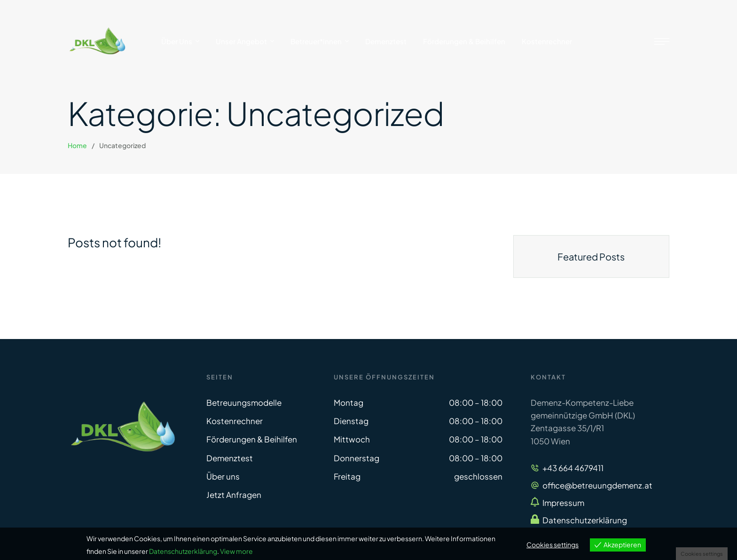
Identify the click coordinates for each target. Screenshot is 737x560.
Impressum (563, 503)
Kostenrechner (235, 421)
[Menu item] (180, 41)
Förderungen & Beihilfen (252, 439)
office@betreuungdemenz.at (597, 485)
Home (77, 145)
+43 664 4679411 (573, 468)
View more (236, 551)
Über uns (223, 476)
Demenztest (230, 458)
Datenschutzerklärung (585, 520)
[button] (711, 520)
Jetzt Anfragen (234, 495)
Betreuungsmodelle (244, 402)
